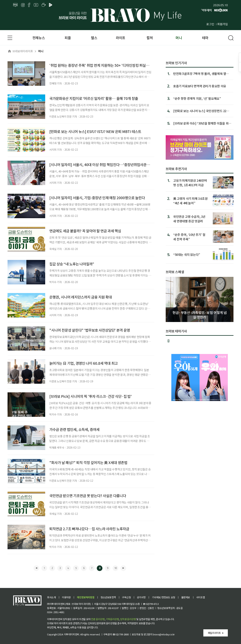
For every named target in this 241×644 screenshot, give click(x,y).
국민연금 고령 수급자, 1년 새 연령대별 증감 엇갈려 (189, 219)
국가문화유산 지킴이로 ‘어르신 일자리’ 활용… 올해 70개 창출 (94, 98)
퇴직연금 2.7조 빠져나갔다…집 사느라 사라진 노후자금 (89, 529)
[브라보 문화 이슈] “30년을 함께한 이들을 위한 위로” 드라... (202, 123)
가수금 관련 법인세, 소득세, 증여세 (74, 429)
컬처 (150, 38)
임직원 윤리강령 (128, 619)
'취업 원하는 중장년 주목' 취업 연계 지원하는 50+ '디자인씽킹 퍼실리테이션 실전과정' (111, 65)
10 (115, 568)
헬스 (94, 38)
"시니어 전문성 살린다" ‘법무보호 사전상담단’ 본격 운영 (90, 330)
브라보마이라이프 (20, 51)
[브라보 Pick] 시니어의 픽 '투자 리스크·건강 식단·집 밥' (91, 396)
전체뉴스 (39, 38)
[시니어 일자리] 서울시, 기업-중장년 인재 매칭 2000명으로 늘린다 (97, 198)
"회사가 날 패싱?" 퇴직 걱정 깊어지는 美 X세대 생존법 (88, 462)
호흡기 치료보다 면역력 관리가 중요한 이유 (200, 86)
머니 (179, 38)
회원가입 (223, 24)
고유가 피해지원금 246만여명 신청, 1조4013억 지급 (190, 183)
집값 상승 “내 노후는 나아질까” (72, 264)
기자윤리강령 (112, 619)
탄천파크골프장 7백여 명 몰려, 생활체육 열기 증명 (201, 74)
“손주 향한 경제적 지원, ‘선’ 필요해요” (197, 98)
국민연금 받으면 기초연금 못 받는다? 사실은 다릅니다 (88, 496)
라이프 (120, 38)
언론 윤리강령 (98, 619)
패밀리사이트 (214, 633)
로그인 (210, 24)
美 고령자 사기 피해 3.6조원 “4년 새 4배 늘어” (190, 201)
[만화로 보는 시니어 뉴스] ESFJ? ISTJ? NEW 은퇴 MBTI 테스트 (95, 131)
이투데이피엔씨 (72, 634)
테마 (205, 38)
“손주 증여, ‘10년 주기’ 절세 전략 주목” (189, 237)
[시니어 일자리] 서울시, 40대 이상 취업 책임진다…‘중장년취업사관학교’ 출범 (105, 164)
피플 (68, 38)
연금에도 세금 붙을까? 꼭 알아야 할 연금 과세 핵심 (85, 231)
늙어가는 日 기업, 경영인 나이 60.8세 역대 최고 (84, 363)
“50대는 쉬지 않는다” (187, 254)
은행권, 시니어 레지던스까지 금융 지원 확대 (81, 297)
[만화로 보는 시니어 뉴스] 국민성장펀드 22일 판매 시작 (201, 111)
